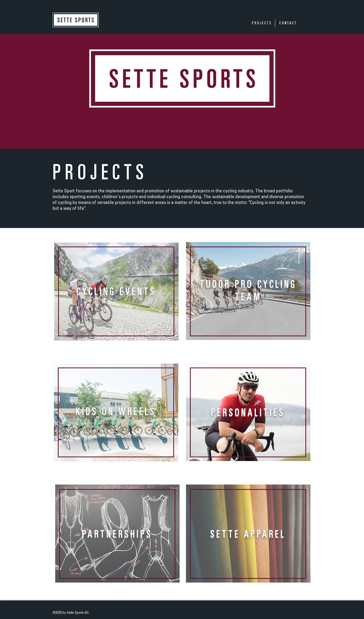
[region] (116, 298)
